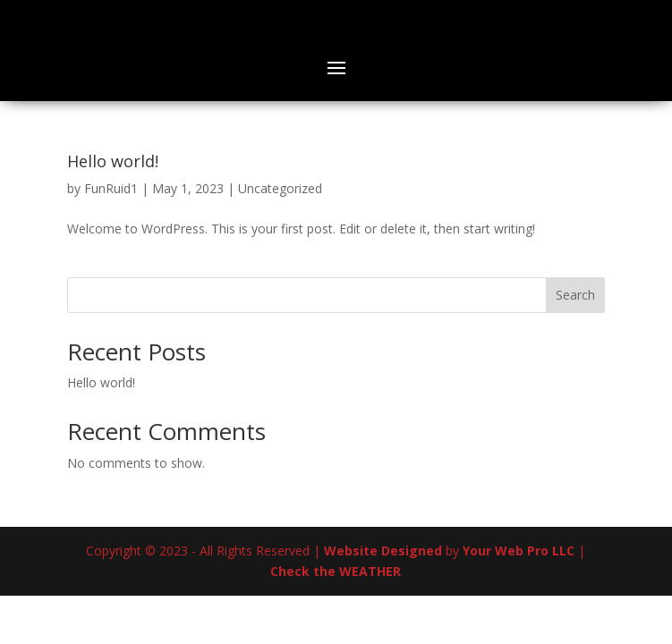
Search (575, 295)
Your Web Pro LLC (519, 551)
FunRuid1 (111, 188)
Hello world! (113, 161)
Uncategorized (280, 188)
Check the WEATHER (336, 571)
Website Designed (383, 551)
